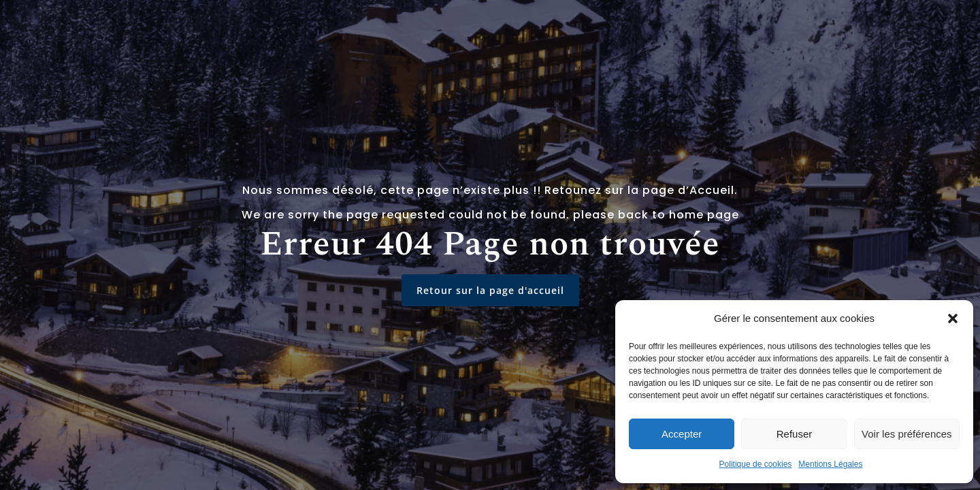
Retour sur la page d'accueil (490, 290)
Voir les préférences (907, 434)
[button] (953, 318)
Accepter (682, 434)
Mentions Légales (830, 464)
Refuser (795, 434)
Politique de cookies (756, 464)
